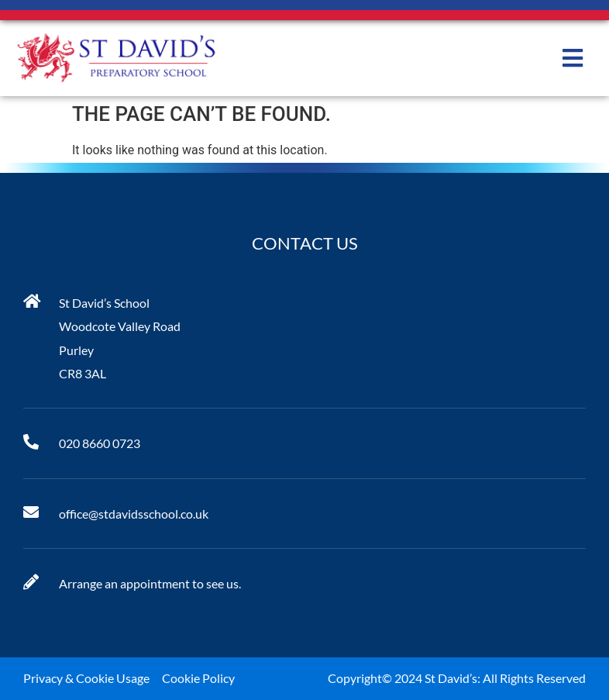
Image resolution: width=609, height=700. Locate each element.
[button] (572, 59)
